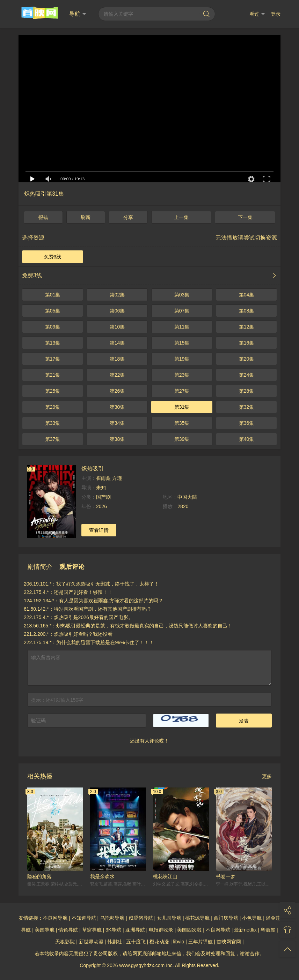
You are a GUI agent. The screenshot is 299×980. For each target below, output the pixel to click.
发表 (244, 721)
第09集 (53, 327)
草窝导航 (92, 930)
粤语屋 (268, 930)
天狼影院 (65, 942)
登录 (276, 14)
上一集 (181, 217)
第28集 (247, 391)
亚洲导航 (135, 930)
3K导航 (113, 930)
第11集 (182, 327)
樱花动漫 (159, 942)
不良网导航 (55, 918)
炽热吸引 (93, 468)
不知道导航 (84, 918)
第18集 (117, 359)
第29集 (53, 407)
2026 (101, 506)
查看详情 (99, 530)
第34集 (117, 423)
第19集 (182, 359)
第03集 (182, 295)
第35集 (182, 423)
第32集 (247, 407)
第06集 (117, 311)
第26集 (117, 391)
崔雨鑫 (103, 478)
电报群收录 (161, 930)
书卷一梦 (226, 876)
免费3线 (53, 257)
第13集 (53, 343)
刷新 (86, 217)
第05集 (53, 311)
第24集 (247, 375)
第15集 (182, 343)
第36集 (247, 423)
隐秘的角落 (39, 876)
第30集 (117, 407)
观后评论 (72, 567)
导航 (78, 14)
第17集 (53, 359)
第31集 (182, 407)
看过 (257, 14)
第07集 (182, 311)
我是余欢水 (102, 876)
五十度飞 (136, 942)
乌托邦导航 (112, 918)
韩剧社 (115, 942)
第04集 (247, 295)
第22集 (117, 375)
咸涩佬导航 (141, 918)
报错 (43, 217)
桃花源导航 (197, 918)
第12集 (247, 327)
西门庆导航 (226, 918)
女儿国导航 (169, 918)
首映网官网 (229, 942)
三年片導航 (200, 942)
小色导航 (252, 918)
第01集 (53, 295)
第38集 (117, 439)
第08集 (247, 311)
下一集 (245, 217)
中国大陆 (187, 497)
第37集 (53, 439)
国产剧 (103, 497)
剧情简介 (40, 567)
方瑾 (117, 478)
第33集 (53, 423)
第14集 (117, 343)
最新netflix (245, 930)
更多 (267, 776)
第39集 (182, 439)
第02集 (117, 295)
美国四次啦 (189, 930)
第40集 (247, 439)
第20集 (247, 359)
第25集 (53, 391)
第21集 (53, 375)
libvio (178, 942)
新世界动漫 (91, 942)
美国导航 (45, 930)
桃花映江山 (165, 876)
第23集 (182, 375)
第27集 (182, 391)
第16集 (247, 343)
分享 (128, 217)
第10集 (117, 327)
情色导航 (68, 930)
